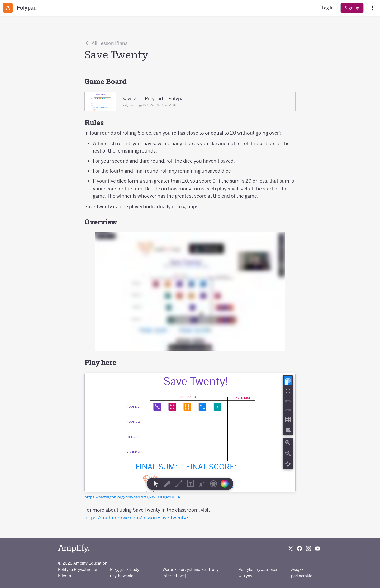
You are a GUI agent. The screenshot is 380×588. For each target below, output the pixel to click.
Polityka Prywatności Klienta (77, 573)
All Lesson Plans (106, 43)
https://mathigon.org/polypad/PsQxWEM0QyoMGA (132, 497)
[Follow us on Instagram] (308, 548)
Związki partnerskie (302, 573)
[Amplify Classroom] (8, 8)
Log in (328, 8)
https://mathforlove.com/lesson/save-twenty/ (137, 518)
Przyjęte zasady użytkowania (125, 573)
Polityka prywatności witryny (258, 573)
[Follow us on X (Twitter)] (291, 548)
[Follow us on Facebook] (300, 548)
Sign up (352, 8)
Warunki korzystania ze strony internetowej (191, 573)
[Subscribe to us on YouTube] (317, 548)
